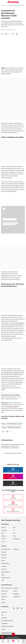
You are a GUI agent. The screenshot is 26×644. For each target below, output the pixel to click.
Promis (3, 542)
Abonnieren (4, 594)
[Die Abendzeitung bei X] (13, 483)
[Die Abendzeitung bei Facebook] (13, 470)
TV (14, 530)
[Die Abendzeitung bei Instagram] (13, 477)
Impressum (4, 612)
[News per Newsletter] (13, 504)
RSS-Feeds (4, 558)
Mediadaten (16, 588)
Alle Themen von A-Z (6, 549)
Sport (14, 527)
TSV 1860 (4, 539)
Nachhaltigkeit (16, 539)
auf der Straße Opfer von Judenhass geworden (13, 373)
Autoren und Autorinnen (7, 588)
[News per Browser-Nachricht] (13, 510)
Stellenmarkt (16, 549)
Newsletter (4, 552)
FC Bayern (4, 536)
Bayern (3, 533)
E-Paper (3, 600)
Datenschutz (4, 618)
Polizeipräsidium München (12, 407)
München (7, 6)
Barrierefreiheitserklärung (7, 621)
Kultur (14, 533)
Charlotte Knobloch (20, 323)
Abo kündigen (4, 624)
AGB (2, 615)
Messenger (4, 555)
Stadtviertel (4, 530)
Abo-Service (4, 597)
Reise (14, 536)
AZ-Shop (15, 591)
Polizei (17, 186)
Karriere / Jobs (5, 591)
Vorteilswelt (4, 569)
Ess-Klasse (4, 566)
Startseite (3, 6)
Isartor (20, 424)
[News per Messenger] (13, 497)
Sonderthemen (16, 597)
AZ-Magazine (16, 594)
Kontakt (3, 602)
